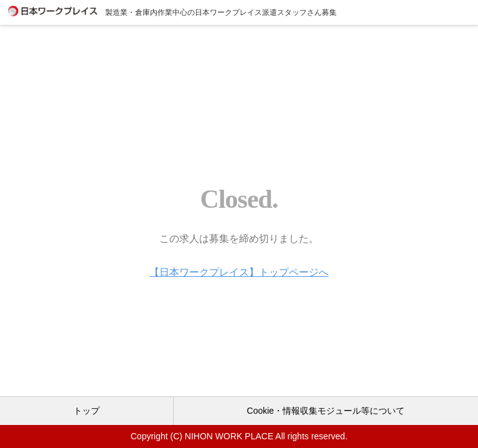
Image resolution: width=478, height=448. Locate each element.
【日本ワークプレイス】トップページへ (239, 272)
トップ (87, 411)
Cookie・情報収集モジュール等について (326, 411)
